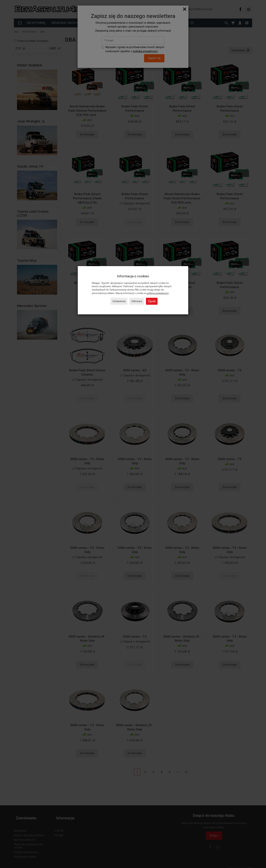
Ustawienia (119, 301)
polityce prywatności (158, 293)
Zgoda (152, 301)
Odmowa (137, 301)
